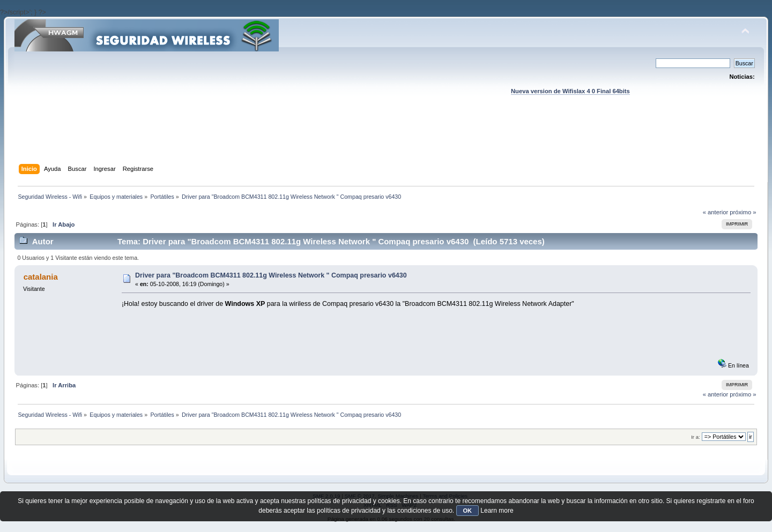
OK (468, 511)
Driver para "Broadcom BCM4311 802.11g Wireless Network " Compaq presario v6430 (271, 275)
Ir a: (695, 437)
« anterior (715, 212)
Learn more (497, 511)
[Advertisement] (386, 140)
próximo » (743, 212)
